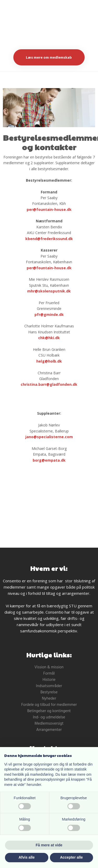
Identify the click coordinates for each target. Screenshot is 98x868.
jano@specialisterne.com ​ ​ (49, 437)
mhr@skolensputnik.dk (49, 291)
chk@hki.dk (49, 338)
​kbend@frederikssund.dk (49, 239)
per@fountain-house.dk (49, 209)
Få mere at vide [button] (49, 845)
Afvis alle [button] (27, 857)
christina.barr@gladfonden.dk (49, 384)
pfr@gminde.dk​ (49, 314)
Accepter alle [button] (71, 857)
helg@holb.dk (49, 361)
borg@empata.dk (49, 460)
